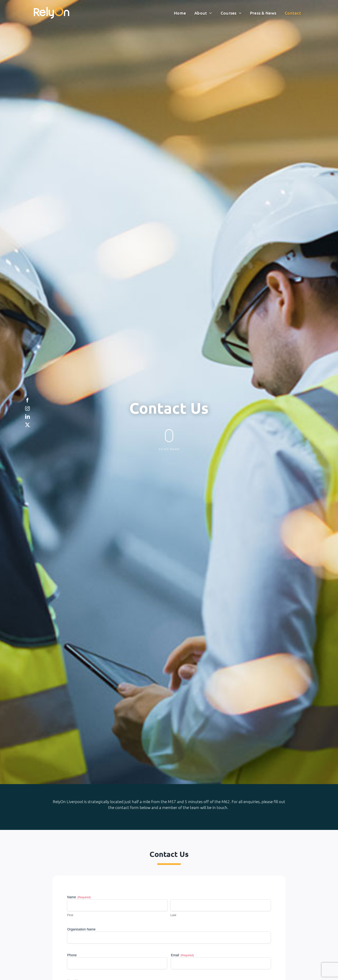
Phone (72, 955)
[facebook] (27, 400)
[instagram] (27, 408)
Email (182, 955)
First (70, 915)
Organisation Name (81, 929)
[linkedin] (27, 417)
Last (173, 915)
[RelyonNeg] (52, 9)
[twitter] (27, 425)
